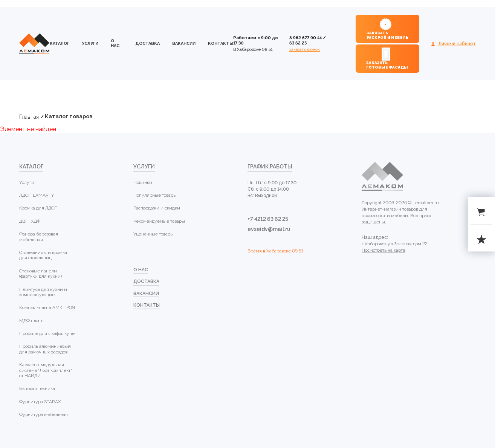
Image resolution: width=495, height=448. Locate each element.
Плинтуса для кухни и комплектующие (43, 292)
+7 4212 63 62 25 (268, 219)
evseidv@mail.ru (269, 229)
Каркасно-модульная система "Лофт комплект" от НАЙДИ (46, 370)
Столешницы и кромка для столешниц (43, 255)
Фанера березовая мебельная (39, 237)
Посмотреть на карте (383, 250)
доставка (147, 44)
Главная (29, 117)
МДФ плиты (32, 321)
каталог (60, 44)
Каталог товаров (69, 116)
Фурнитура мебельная (44, 414)
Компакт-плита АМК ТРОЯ (47, 307)
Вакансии (184, 44)
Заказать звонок (305, 50)
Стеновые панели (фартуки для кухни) (40, 274)
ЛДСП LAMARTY (37, 195)
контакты (221, 44)
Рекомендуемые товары (159, 221)
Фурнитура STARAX (40, 402)
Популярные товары (155, 195)
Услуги (90, 44)
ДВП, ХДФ (30, 221)
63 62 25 (298, 43)
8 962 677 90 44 (306, 38)
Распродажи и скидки (157, 208)
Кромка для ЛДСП (38, 208)
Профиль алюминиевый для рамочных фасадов (45, 349)
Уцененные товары (154, 234)
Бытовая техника (37, 388)
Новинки (143, 182)
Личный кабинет (457, 44)
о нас (115, 43)
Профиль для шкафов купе (47, 333)
